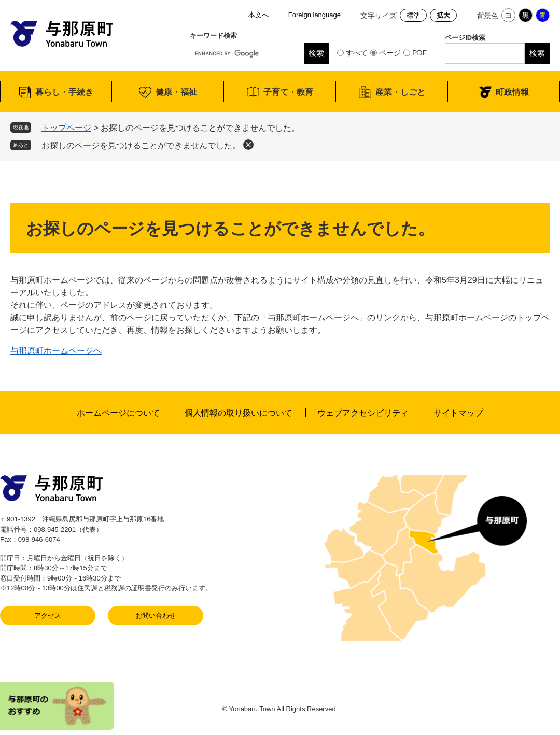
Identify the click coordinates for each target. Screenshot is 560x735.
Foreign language (314, 15)
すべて (357, 53)
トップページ (66, 128)
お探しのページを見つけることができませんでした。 (141, 145)
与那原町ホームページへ (56, 351)
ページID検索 (465, 38)
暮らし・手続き (64, 92)
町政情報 (512, 92)
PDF (419, 53)
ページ (390, 53)
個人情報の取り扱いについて (239, 413)
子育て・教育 (288, 92)
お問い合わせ (156, 616)
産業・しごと (400, 92)
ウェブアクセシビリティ (363, 413)
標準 (413, 15)
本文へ (258, 15)
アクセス (48, 616)
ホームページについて (118, 413)
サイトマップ (458, 413)
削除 (248, 145)
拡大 (443, 15)
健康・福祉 (176, 92)
